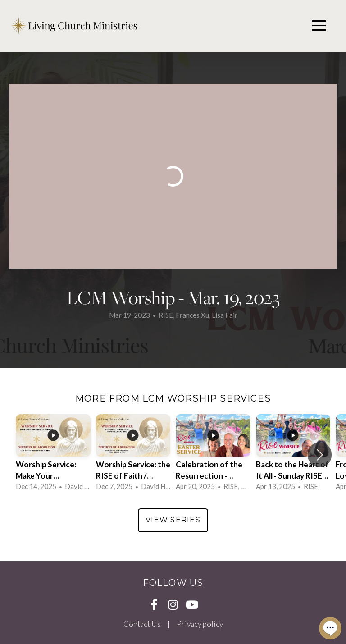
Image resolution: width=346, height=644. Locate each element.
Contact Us (142, 624)
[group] (53, 454)
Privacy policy (200, 624)
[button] (320, 455)
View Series (173, 520)
